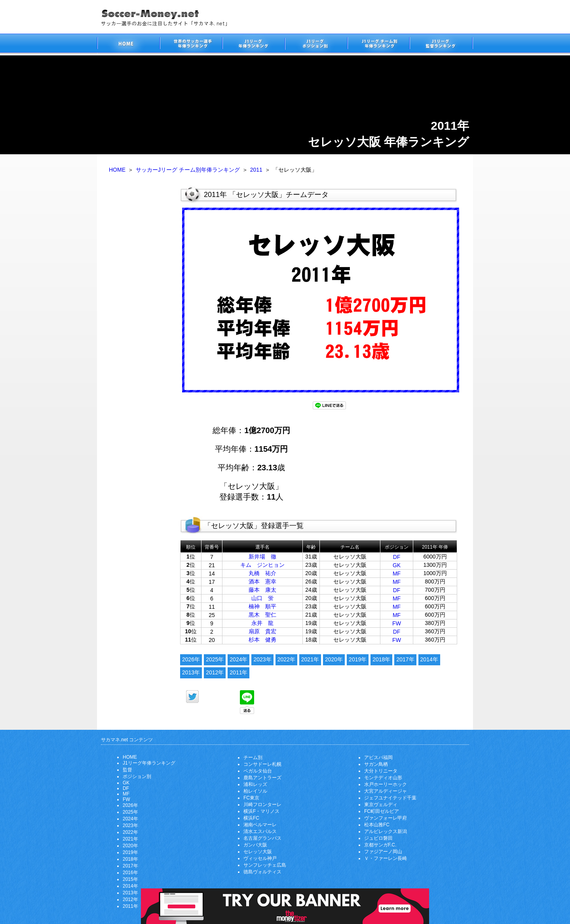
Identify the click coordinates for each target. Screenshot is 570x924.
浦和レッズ (255, 784)
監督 (127, 770)
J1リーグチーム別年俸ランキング (378, 44)
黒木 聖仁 (262, 615)
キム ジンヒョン (262, 565)
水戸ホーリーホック (386, 784)
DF (397, 557)
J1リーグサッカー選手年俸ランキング (253, 44)
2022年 (286, 659)
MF (397, 574)
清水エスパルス (260, 831)
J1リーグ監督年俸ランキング (441, 44)
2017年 (405, 659)
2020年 (334, 659)
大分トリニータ (381, 771)
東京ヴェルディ (381, 805)
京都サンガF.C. (380, 845)
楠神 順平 (262, 606)
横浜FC (251, 818)
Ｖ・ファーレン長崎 (386, 858)
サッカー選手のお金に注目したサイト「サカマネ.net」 (128, 44)
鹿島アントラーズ (262, 778)
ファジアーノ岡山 (383, 852)
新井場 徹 (262, 557)
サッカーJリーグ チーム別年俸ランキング (188, 170)
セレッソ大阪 (258, 852)
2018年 (381, 659)
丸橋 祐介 (262, 573)
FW (397, 623)
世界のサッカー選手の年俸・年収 (191, 44)
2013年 (191, 672)
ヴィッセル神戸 (260, 858)
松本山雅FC (377, 825)
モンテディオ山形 (383, 778)
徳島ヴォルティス (262, 872)
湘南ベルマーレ (260, 825)
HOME (117, 170)
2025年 (215, 659)
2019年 (358, 659)
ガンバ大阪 (255, 845)
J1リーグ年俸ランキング (149, 763)
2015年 (130, 879)
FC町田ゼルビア (382, 811)
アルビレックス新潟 (386, 831)
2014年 (429, 659)
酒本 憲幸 (262, 581)
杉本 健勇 (262, 640)
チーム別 (253, 757)
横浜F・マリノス (261, 811)
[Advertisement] (139, 308)
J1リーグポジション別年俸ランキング (316, 44)
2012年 (215, 672)
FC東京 (251, 798)
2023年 (262, 659)
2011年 (238, 672)
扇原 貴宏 (262, 631)
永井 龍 (262, 623)
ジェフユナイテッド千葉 (390, 798)
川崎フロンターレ (262, 805)
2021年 (310, 659)
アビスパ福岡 (378, 757)
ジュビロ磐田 (378, 838)
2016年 (130, 873)
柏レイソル (255, 791)
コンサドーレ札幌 (262, 764)
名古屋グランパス (262, 838)
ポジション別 (137, 776)
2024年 (238, 659)
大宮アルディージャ (386, 791)
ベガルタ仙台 (258, 771)
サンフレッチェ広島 (265, 865)
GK (397, 565)
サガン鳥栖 (376, 764)
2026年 (191, 659)
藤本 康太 (262, 590)
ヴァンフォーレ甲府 (386, 818)
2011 (256, 170)
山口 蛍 (262, 598)
